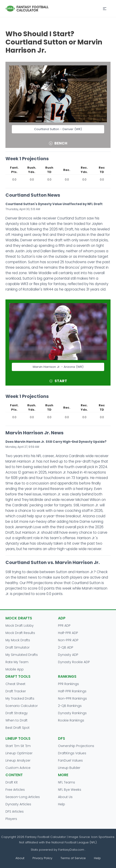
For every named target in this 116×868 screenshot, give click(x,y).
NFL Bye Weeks (70, 790)
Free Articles (15, 790)
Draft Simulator (18, 647)
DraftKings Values (72, 753)
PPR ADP (64, 626)
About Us (65, 797)
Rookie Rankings (71, 720)
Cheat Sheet (15, 684)
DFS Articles (15, 811)
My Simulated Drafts (22, 655)
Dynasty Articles (18, 804)
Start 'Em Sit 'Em (18, 746)
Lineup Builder (69, 768)
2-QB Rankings (70, 706)
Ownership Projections (76, 746)
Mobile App (15, 669)
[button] (105, 9)
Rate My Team (17, 662)
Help (62, 804)
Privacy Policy (42, 858)
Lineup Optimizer (19, 753)
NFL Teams (67, 782)
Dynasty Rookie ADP (74, 662)
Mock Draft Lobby (20, 626)
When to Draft (16, 720)
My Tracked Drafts (20, 698)
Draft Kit (12, 782)
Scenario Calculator (22, 706)
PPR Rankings (68, 684)
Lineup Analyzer (18, 760)
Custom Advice (18, 768)
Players (11, 819)
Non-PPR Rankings (72, 698)
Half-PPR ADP (68, 633)
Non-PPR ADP (68, 640)
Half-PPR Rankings (72, 691)
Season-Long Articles (23, 797)
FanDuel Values (70, 760)
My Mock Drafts (18, 640)
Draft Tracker (16, 691)
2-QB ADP (66, 647)
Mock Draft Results (20, 633)
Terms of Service (73, 858)
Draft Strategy (17, 713)
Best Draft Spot (18, 728)
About (20, 858)
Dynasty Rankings (72, 713)
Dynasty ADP (68, 655)
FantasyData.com (72, 850)
